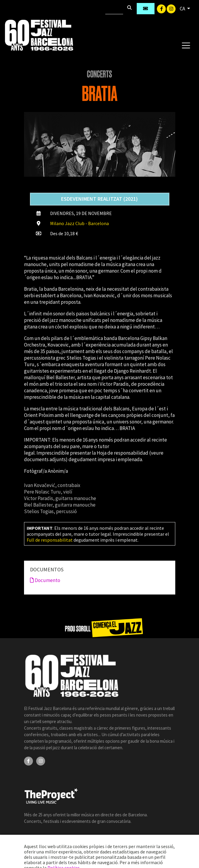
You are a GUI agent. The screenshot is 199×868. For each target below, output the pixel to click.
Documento (45, 580)
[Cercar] (114, 9)
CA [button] (183, 9)
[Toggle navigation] (186, 45)
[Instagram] (171, 8)
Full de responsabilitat (50, 540)
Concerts (100, 74)
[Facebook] (162, 8)
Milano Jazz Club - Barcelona (79, 223)
